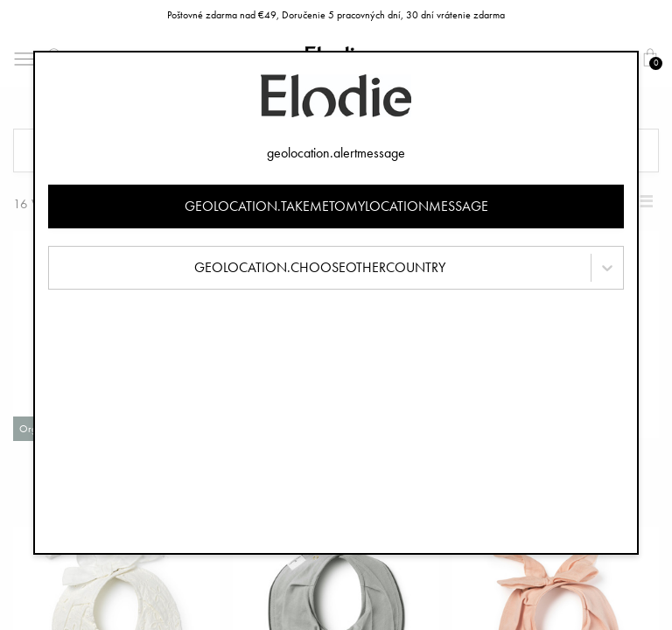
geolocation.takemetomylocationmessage (336, 206)
